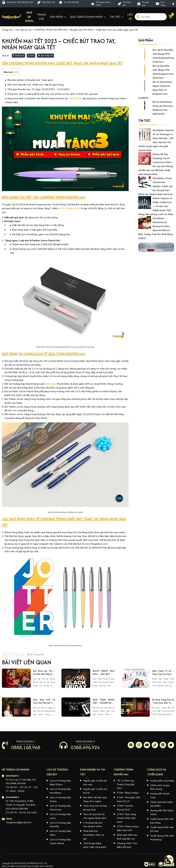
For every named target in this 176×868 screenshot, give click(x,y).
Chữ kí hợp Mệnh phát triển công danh (95, 845)
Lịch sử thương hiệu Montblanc (60, 791)
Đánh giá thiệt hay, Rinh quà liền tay (127, 837)
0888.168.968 (26, 747)
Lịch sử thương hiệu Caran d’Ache (60, 841)
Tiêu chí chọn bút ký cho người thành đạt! (95, 816)
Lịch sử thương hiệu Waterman (60, 808)
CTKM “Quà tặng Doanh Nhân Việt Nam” (126, 818)
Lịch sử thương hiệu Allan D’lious (60, 782)
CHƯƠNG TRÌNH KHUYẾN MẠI (51, 30)
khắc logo (51, 384)
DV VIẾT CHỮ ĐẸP (69, 2)
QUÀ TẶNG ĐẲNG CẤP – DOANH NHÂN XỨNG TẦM (104, 701)
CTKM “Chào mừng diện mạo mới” (127, 828)
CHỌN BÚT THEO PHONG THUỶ (18, 2)
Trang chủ (7, 30)
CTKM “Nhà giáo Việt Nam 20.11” (128, 799)
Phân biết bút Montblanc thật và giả (94, 835)
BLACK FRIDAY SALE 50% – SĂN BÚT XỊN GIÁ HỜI (104, 673)
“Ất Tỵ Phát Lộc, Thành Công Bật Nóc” (126, 784)
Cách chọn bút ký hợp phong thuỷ (95, 808)
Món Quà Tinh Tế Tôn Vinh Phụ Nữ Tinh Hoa (44, 701)
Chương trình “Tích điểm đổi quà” (127, 845)
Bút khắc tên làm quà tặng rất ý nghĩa (95, 799)
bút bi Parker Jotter (69, 208)
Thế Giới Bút (75, 98)
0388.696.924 (85, 747)
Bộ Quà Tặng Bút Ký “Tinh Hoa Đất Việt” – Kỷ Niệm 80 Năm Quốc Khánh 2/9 (163, 701)
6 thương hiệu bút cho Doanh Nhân (93, 825)
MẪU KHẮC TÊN (46, 2)
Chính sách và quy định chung (160, 787)
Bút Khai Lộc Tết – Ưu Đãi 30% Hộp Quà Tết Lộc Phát (44, 673)
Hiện (15, 72)
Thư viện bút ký (23, 30)
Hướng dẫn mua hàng (162, 781)
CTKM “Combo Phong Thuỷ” (125, 808)
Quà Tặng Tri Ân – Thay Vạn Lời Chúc (163, 673)
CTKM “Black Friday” (128, 793)
